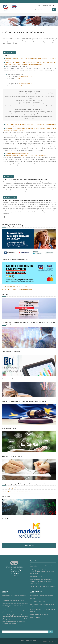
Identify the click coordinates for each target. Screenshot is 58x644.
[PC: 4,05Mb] (21, 76)
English (50, 5)
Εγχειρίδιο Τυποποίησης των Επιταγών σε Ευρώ (18, 153)
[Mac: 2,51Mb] (29, 76)
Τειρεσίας (32, 598)
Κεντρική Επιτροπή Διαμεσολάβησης (39, 614)
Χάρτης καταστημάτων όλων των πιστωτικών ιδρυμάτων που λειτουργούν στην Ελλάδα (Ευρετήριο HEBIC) (41, 581)
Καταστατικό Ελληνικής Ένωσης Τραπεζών (12, 615)
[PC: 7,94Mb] (21, 83)
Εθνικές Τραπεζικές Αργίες (37, 577)
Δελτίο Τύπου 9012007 (11, 217)
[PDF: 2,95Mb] (18, 78)
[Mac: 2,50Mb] (29, 83)
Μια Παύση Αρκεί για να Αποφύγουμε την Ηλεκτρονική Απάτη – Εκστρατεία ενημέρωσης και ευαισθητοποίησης (42, 572)
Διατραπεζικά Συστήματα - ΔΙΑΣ (38, 601)
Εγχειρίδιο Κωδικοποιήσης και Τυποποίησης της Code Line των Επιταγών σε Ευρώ (26, 155)
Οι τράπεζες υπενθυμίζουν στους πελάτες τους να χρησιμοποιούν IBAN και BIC (27, 200)
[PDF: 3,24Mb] (18, 85)
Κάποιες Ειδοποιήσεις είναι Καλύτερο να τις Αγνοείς (15, 286)
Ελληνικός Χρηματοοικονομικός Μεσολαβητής (41, 595)
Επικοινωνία (44, 5)
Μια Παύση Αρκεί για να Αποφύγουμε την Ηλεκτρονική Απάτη (17, 289)
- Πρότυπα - (6, 56)
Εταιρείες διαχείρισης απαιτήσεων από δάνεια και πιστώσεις (17, 491)
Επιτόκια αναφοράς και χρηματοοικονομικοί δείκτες (43, 586)
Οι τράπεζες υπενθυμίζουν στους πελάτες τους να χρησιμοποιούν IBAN (25, 179)
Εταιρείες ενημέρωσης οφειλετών (10, 488)
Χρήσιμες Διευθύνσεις (36, 617)
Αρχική (39, 5)
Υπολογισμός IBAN (29, 545)
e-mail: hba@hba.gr (15, 575)
